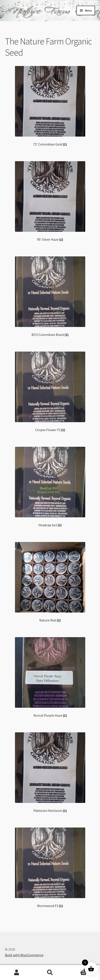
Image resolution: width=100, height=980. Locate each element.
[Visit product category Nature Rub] (50, 582)
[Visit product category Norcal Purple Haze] (50, 677)
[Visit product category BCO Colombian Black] (50, 297)
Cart (78, 969)
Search (50, 973)
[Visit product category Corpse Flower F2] (50, 392)
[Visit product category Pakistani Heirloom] (50, 773)
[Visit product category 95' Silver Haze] (50, 201)
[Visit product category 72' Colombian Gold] (50, 106)
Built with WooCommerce (24, 955)
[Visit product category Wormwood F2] (50, 868)
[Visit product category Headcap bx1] (50, 487)
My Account (17, 973)
